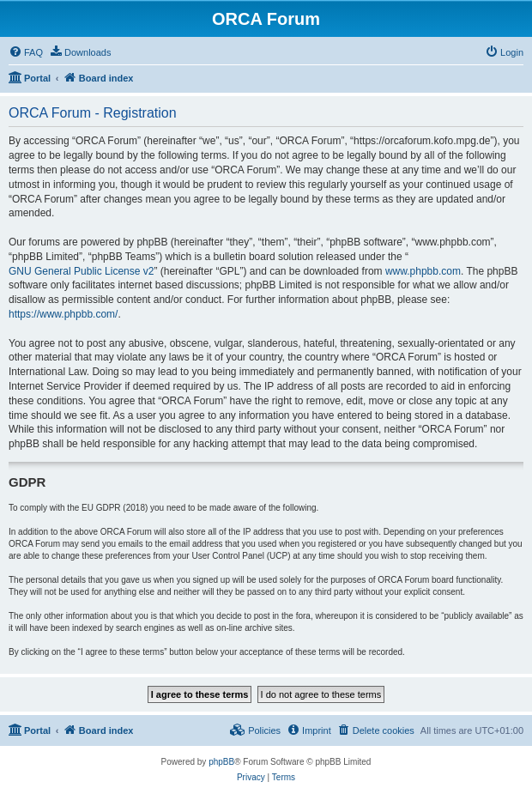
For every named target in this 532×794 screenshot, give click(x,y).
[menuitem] (26, 52)
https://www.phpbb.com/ (63, 314)
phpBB (221, 762)
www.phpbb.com (423, 271)
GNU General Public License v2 (81, 271)
